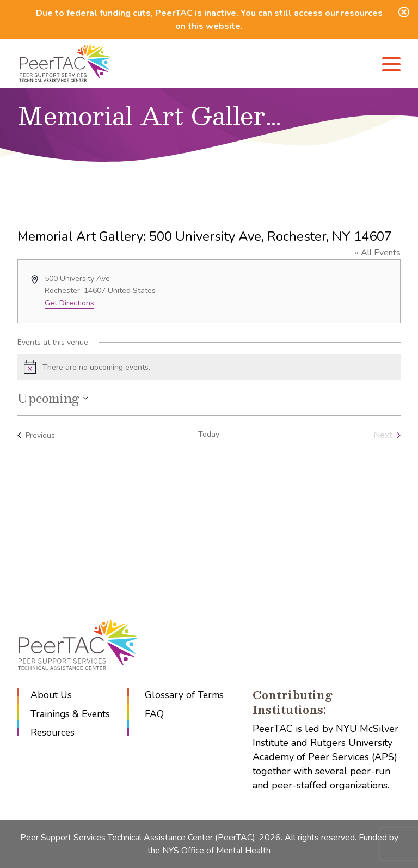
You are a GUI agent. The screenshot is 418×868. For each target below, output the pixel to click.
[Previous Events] (36, 435)
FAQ (156, 714)
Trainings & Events (71, 714)
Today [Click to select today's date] (209, 434)
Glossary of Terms (187, 695)
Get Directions (69, 303)
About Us (52, 695)
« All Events (378, 253)
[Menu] (391, 66)
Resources (53, 733)
